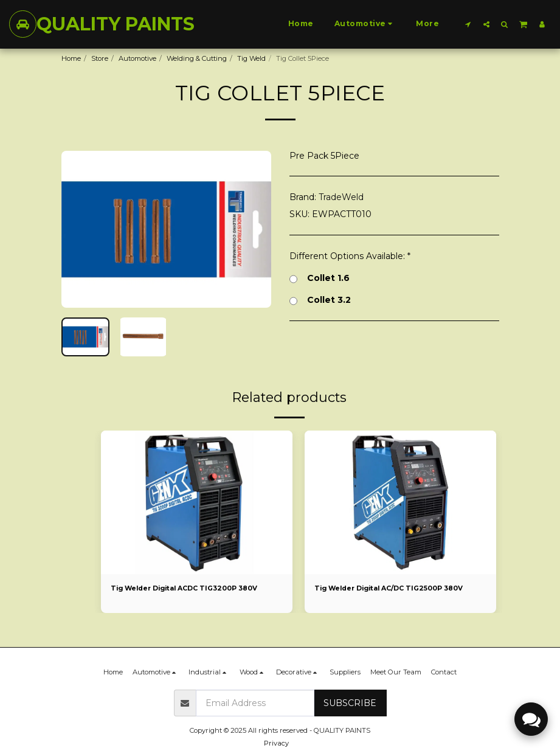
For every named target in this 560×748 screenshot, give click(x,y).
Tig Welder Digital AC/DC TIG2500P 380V (393, 589)
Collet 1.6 (320, 278)
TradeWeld (341, 197)
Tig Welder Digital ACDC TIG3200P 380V (188, 589)
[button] (468, 24)
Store (100, 58)
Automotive (137, 58)
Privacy (276, 743)
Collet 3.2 (320, 300)
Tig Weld (251, 58)
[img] (197, 502)
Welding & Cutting (197, 58)
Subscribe (350, 703)
